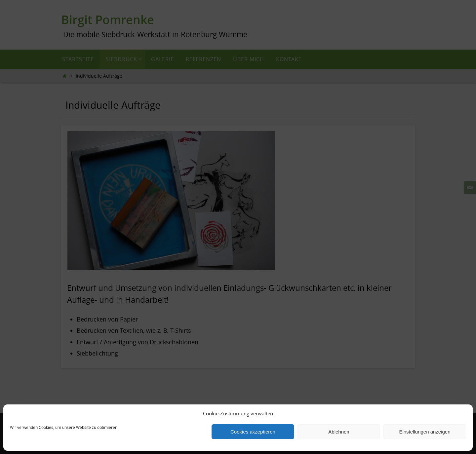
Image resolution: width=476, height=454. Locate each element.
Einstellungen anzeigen (425, 432)
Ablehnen (339, 432)
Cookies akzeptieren (253, 432)
